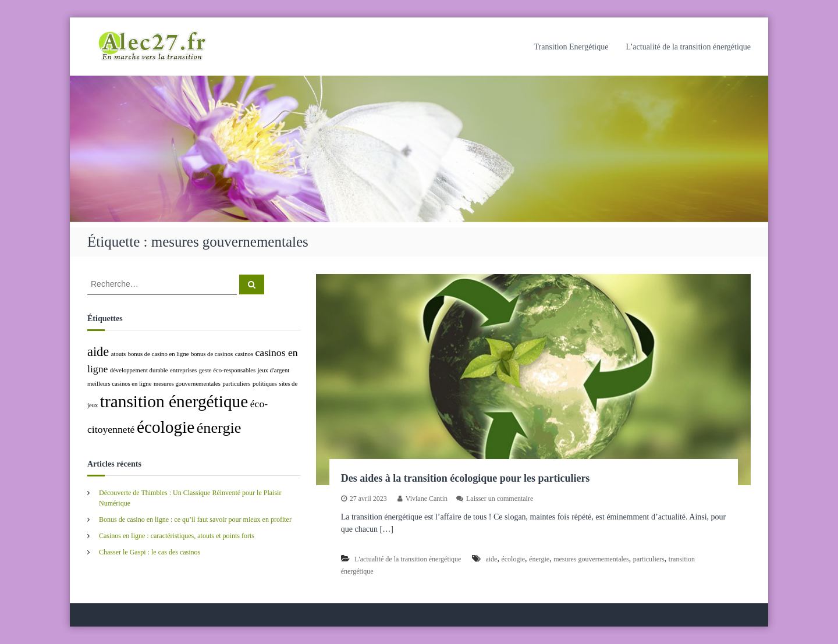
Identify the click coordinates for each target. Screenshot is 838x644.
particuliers (649, 559)
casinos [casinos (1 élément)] (244, 354)
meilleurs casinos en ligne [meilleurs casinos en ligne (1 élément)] (119, 384)
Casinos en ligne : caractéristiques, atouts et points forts (177, 536)
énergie (539, 559)
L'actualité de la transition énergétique (408, 559)
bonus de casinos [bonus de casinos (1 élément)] (212, 354)
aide (491, 559)
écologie (513, 559)
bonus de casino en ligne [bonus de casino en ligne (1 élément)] (159, 354)
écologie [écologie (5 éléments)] (166, 427)
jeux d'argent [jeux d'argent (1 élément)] (274, 370)
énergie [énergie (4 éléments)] (219, 428)
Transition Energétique (571, 47)
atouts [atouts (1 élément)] (118, 354)
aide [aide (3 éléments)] (98, 352)
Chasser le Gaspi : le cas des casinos (150, 552)
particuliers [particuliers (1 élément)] (237, 384)
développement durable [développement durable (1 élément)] (139, 370)
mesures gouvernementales (591, 559)
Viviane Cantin (427, 499)
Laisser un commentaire (500, 499)
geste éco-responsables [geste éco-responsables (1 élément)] (227, 370)
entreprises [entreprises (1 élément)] (183, 370)
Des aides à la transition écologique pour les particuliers (466, 478)
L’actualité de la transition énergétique (688, 47)
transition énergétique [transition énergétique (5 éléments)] (174, 401)
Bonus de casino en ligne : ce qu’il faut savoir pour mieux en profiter (195, 520)
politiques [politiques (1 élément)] (265, 384)
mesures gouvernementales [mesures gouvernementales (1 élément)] (187, 384)
